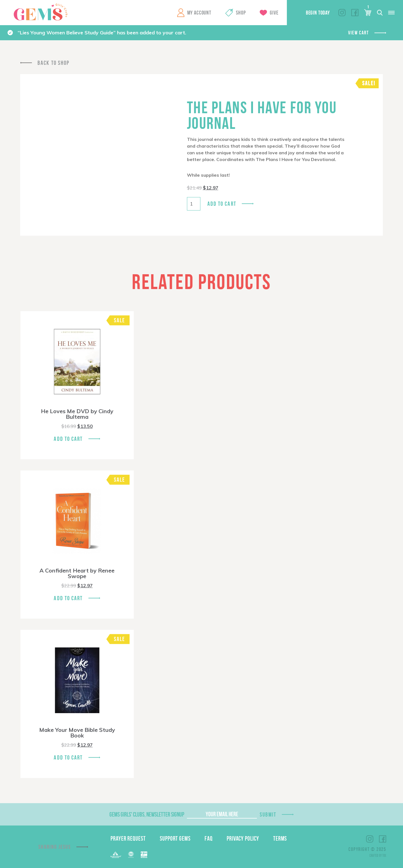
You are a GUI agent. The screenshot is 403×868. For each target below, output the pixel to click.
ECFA (131, 855)
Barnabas (116, 855)
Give (274, 13)
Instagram (342, 13)
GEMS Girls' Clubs (41, 12)
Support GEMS (175, 838)
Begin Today (318, 13)
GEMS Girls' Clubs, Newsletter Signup (147, 814)
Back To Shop (53, 63)
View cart (358, 33)
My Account (199, 13)
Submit (268, 814)
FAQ (209, 838)
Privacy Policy (243, 838)
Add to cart (222, 204)
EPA (144, 855)
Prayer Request (128, 838)
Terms (280, 838)
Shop (241, 13)
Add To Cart (68, 439)
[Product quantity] (194, 204)
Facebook (355, 13)
